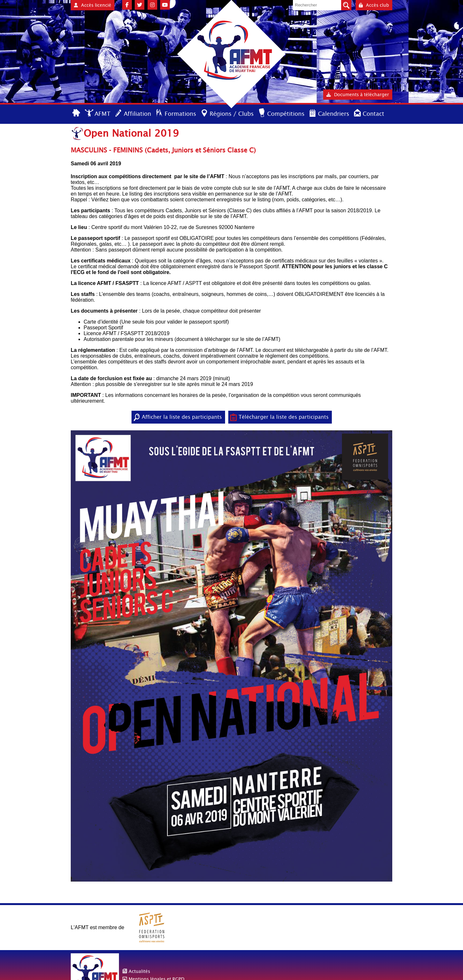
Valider (346, 5)
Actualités (139, 971)
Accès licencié (93, 5)
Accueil (77, 113)
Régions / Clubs (232, 114)
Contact (373, 114)
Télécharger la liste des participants (284, 417)
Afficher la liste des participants (182, 417)
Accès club (374, 5)
